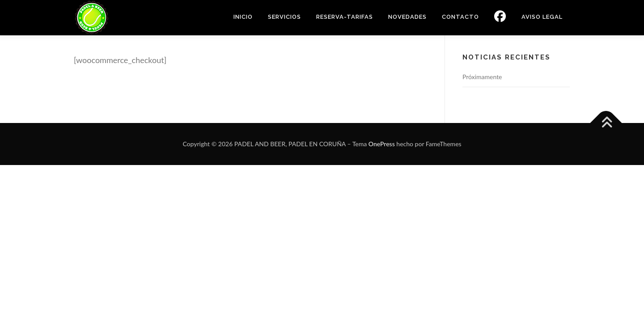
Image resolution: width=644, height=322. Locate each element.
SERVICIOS (284, 17)
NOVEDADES (407, 17)
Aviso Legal (542, 17)
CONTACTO (460, 17)
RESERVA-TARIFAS (345, 17)
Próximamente (482, 77)
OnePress (382, 144)
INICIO (243, 17)
